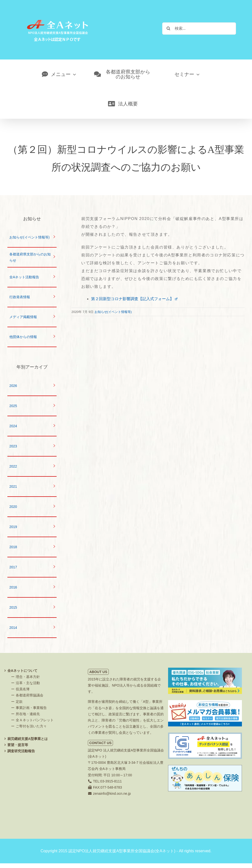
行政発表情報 (20, 297)
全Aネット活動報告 (24, 277)
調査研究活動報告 (21, 751)
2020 (13, 507)
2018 (13, 547)
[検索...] (199, 29)
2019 (13, 527)
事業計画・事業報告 (31, 708)
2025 (13, 406)
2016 (13, 587)
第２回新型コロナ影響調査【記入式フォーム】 (134, 299)
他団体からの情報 (23, 337)
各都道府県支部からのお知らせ (30, 257)
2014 (13, 628)
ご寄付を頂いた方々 (31, 726)
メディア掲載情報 (23, 317)
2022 (13, 466)
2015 (13, 607)
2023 (13, 446)
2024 (13, 426)
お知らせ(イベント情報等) (113, 312)
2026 (13, 386)
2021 (13, 486)
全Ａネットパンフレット (35, 720)
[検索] (168, 28)
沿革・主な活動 (28, 683)
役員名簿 (23, 689)
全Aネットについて (22, 671)
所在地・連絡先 (28, 714)
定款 (19, 702)
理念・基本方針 (28, 677)
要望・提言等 (18, 745)
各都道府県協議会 (30, 695)
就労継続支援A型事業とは (28, 739)
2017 (13, 567)
